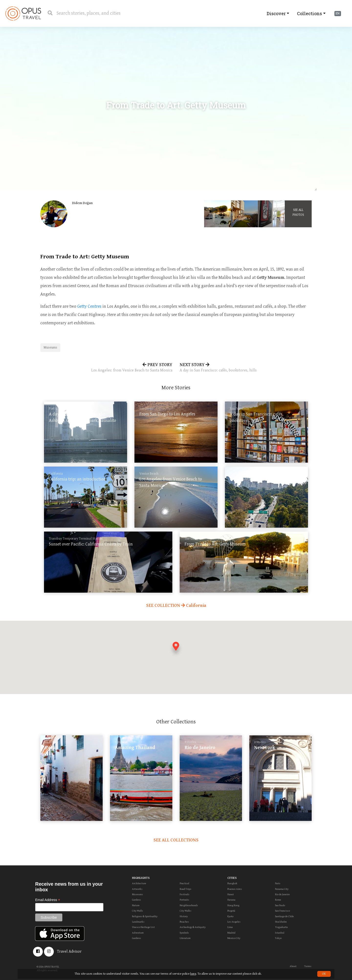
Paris (278, 883)
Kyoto (230, 916)
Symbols (184, 933)
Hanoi (231, 894)
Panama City (282, 889)
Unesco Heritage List (143, 927)
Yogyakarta (281, 927)
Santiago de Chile (284, 916)
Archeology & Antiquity (193, 927)
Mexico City (234, 938)
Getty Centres (89, 306)
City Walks (186, 911)
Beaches (184, 922)
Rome (278, 900)
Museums (50, 348)
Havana (231, 900)
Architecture (139, 883)
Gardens (137, 900)
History (184, 916)
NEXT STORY (246, 368)
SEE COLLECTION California (176, 605)
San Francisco (282, 911)
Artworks (137, 889)
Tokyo (278, 938)
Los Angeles (234, 922)
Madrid (231, 933)
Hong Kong (233, 905)
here (193, 974)
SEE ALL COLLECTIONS (176, 840)
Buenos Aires (235, 889)
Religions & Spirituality (145, 916)
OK (324, 974)
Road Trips (186, 889)
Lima (230, 927)
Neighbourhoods (189, 905)
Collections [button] (309, 13)
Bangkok (232, 883)
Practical (184, 883)
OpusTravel (23, 13)
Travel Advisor (69, 952)
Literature (185, 938)
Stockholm (281, 922)
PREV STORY (106, 368)
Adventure (138, 933)
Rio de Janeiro (282, 894)
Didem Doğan (82, 203)
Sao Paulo (280, 905)
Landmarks (138, 922)
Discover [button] (276, 13)
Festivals (185, 894)
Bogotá (231, 911)
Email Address (48, 900)
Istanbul (280, 933)
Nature (136, 905)
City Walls (137, 911)
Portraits (184, 900)
